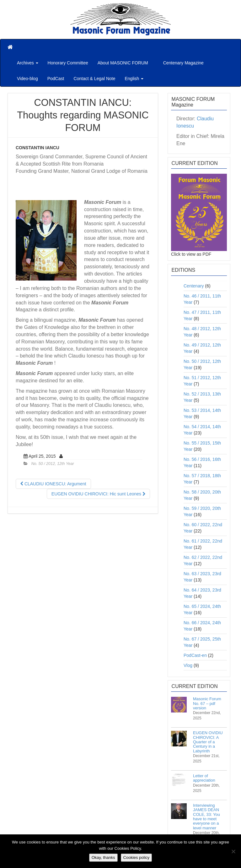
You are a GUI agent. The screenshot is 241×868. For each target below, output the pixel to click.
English (134, 79)
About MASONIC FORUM (123, 63)
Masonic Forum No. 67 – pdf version (207, 703)
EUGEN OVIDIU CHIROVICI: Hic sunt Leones (98, 494)
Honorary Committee (68, 63)
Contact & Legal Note (94, 79)
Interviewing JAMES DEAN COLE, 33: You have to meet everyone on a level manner (206, 816)
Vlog (188, 665)
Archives (28, 63)
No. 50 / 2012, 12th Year (53, 464)
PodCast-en (195, 655)
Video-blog (27, 79)
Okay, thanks (103, 857)
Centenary (194, 286)
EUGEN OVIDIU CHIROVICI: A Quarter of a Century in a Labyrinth (208, 742)
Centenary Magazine (183, 63)
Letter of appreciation (204, 778)
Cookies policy (137, 857)
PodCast (56, 79)
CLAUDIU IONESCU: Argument (53, 484)
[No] (233, 851)
